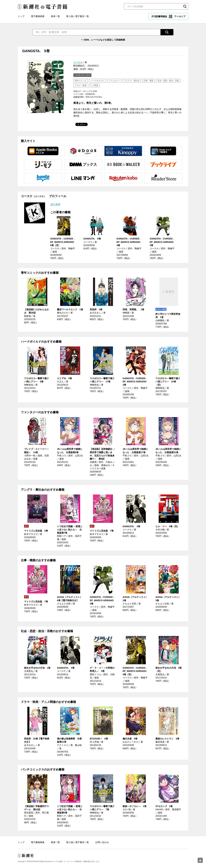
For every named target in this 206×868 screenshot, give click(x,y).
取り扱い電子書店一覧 (78, 16)
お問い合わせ (102, 842)
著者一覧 (55, 16)
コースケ (78, 62)
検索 (185, 6)
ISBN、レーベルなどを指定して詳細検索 (104, 40)
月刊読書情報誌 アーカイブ (168, 16)
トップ (21, 16)
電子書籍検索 (38, 16)
